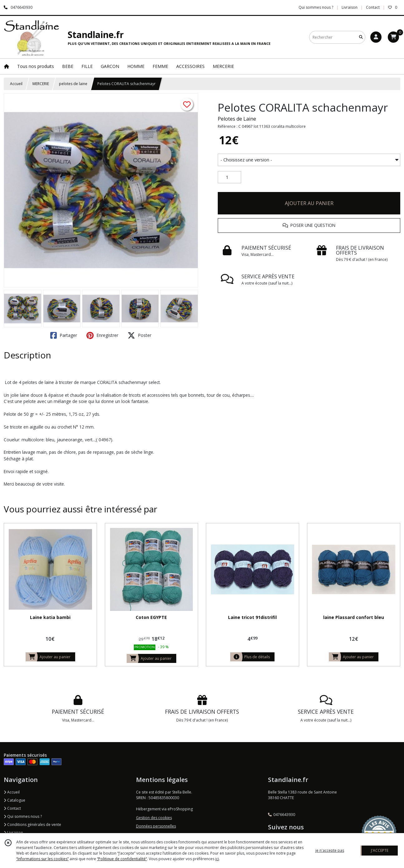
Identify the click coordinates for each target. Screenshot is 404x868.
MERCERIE (41, 84)
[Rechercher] (361, 37)
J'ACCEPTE (380, 850)
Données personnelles (156, 826)
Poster (139, 335)
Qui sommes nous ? (23, 816)
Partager (64, 335)
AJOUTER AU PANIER (309, 203)
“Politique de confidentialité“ (122, 859)
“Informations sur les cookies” (42, 859)
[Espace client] (376, 37)
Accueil (16, 84)
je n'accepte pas (330, 850)
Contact (373, 7)
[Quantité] (229, 177)
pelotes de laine (73, 84)
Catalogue (15, 800)
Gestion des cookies (154, 818)
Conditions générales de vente (32, 825)
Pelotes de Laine (237, 119)
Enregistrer (102, 335)
